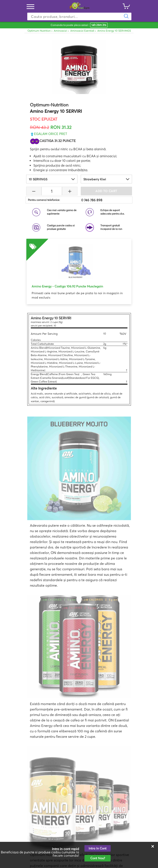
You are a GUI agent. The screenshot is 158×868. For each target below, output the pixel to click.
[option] (79, 269)
